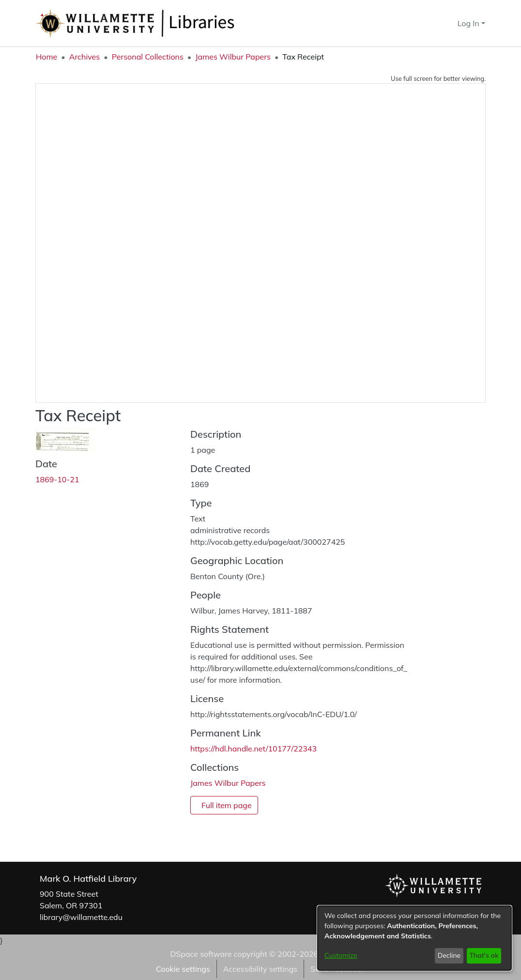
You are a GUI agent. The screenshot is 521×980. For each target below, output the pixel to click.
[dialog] (414, 938)
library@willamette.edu (81, 917)
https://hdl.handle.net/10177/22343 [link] (253, 749)
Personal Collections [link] (148, 57)
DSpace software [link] (201, 954)
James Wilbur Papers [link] (233, 57)
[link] (228, 783)
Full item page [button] (227, 805)
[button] (433, 23)
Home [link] (46, 57)
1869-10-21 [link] (57, 479)
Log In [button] (469, 23)
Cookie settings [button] (183, 969)
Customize (341, 955)
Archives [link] (85, 57)
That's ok (484, 955)
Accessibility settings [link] (260, 969)
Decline (449, 955)
